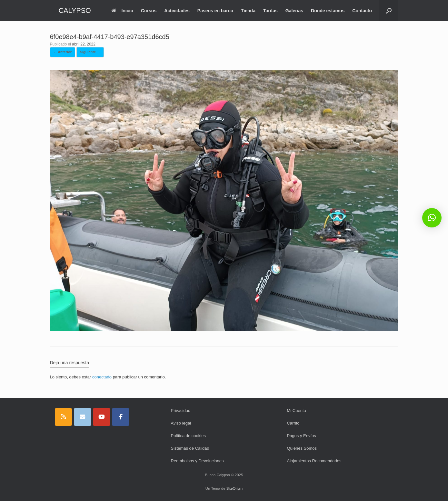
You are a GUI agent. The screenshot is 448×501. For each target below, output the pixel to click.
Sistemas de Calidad (190, 448)
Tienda (248, 11)
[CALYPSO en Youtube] (102, 417)
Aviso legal (181, 423)
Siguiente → (90, 52)
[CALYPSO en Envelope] (83, 417)
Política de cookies (188, 436)
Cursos (149, 11)
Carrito (293, 423)
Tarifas (270, 11)
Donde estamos (328, 11)
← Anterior (63, 52)
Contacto (362, 11)
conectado (102, 377)
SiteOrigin (235, 488)
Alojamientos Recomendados (314, 461)
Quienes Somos (302, 448)
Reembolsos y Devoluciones (197, 461)
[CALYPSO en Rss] (64, 417)
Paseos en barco (215, 11)
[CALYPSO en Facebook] (121, 417)
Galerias (294, 11)
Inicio (122, 11)
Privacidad (180, 411)
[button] (389, 11)
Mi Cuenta (296, 411)
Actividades (177, 11)
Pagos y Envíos (301, 436)
